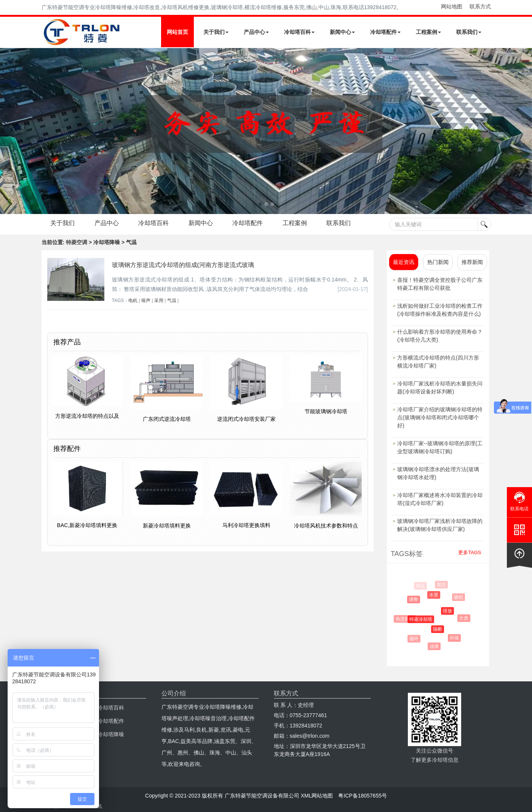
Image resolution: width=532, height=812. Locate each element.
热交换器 (406, 619)
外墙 (455, 638)
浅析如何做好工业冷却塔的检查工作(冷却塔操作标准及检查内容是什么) (440, 310)
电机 (133, 301)
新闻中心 (342, 32)
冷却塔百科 (299, 32)
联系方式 (480, 6)
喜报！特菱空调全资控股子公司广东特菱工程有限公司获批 (440, 284)
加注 (442, 585)
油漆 (435, 646)
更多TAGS (470, 552)
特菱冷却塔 (423, 619)
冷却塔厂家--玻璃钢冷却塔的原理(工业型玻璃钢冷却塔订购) (440, 447)
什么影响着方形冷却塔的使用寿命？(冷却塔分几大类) (440, 336)
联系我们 (469, 32)
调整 (415, 599)
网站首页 (177, 32)
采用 (159, 301)
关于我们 (216, 32)
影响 (405, 600)
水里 (436, 595)
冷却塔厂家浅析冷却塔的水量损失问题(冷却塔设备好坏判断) (440, 388)
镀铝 (460, 597)
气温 (172, 301)
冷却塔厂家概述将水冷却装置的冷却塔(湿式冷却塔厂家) (440, 499)
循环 (415, 639)
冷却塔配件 (385, 32)
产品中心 (256, 32)
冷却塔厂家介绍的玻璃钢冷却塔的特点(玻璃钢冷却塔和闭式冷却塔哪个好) (440, 417)
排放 (450, 611)
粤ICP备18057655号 (363, 796)
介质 (465, 618)
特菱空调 (77, 242)
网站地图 (452, 6)
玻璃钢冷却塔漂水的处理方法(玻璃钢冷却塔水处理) (438, 473)
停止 (421, 586)
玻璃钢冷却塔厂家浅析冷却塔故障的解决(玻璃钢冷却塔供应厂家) (440, 525)
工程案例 (428, 32)
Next (8, 131)
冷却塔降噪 (111, 734)
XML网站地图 (317, 796)
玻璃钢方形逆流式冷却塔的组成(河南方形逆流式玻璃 (183, 265)
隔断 (440, 629)
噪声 (146, 301)
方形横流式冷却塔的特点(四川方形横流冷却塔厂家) (438, 362)
